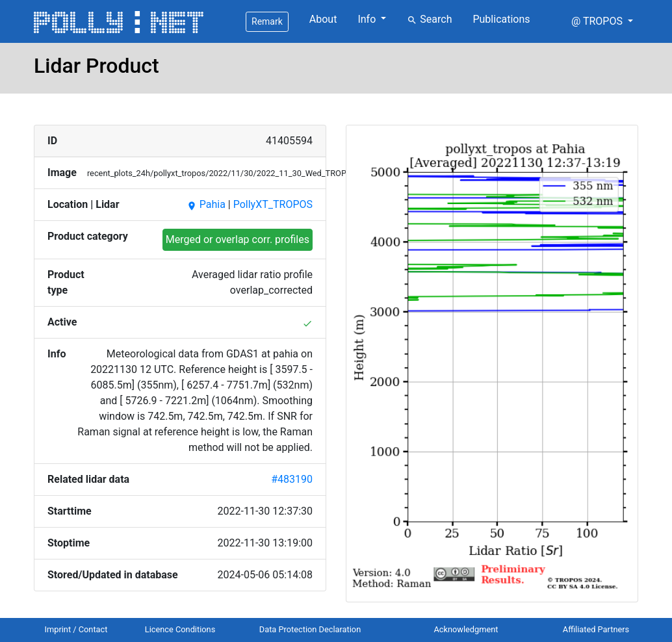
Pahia (206, 204)
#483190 (292, 479)
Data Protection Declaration (310, 629)
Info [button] (368, 19)
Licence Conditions (180, 629)
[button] (602, 21)
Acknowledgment (466, 629)
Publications (501, 19)
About (323, 19)
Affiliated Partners (596, 629)
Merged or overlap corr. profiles (238, 239)
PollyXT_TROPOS (273, 204)
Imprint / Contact (76, 629)
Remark (267, 21)
